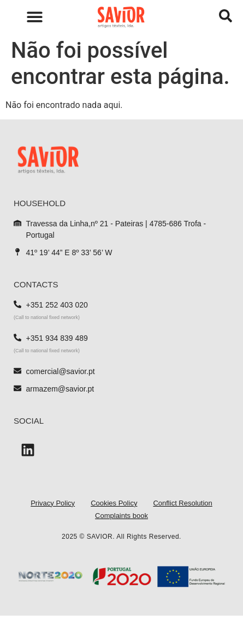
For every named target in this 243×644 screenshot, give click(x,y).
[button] (35, 17)
